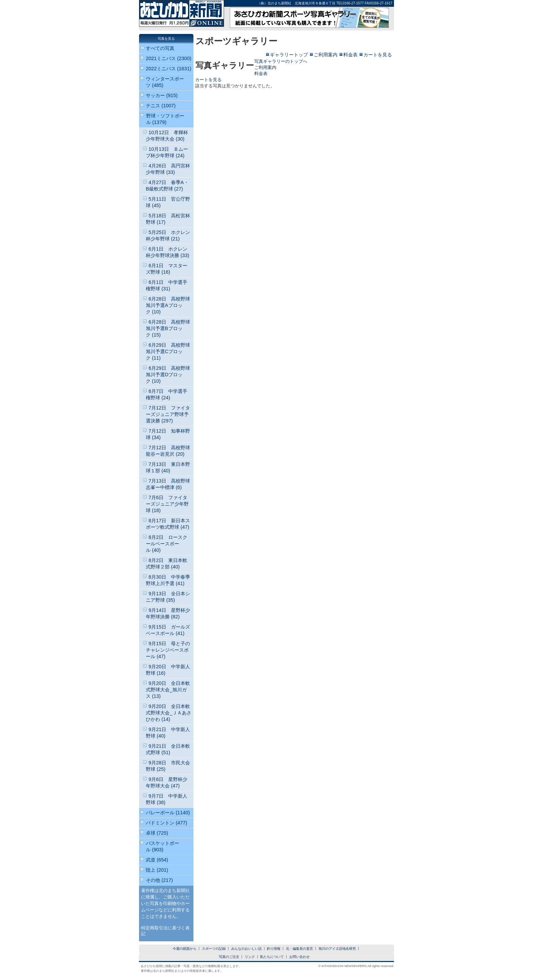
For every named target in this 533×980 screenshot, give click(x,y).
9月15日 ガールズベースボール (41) (168, 630)
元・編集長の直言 (299, 949)
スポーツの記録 (214, 949)
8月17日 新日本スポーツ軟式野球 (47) (168, 524)
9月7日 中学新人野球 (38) (167, 799)
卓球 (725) (157, 833)
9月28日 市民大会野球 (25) (168, 766)
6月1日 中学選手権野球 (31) (167, 285)
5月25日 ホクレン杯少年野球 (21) (168, 235)
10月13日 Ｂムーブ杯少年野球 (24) (167, 152)
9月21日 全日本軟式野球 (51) (168, 749)
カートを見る (378, 55)
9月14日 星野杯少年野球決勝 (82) (168, 613)
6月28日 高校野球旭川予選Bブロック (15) (168, 328)
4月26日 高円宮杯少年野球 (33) (168, 169)
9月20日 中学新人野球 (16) (168, 670)
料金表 (350, 55)
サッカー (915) (162, 95)
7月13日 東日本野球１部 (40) (168, 467)
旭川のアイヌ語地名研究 (337, 949)
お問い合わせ (299, 957)
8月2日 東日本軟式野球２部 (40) (167, 564)
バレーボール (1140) (168, 813)
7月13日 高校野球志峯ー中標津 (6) (168, 484)
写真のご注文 (229, 957)
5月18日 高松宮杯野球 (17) (168, 219)
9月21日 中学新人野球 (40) (168, 733)
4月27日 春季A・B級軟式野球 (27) (167, 186)
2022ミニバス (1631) (169, 69)
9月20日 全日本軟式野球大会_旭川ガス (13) (168, 690)
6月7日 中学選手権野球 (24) (167, 394)
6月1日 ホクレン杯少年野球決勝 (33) (168, 252)
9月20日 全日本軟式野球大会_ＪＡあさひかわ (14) (169, 713)
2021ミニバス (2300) (169, 58)
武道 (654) (157, 860)
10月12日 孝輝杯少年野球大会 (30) (167, 136)
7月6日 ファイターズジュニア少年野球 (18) (167, 504)
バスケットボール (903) (162, 846)
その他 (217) (159, 880)
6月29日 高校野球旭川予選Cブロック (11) (168, 351)
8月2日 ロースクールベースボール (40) (167, 544)
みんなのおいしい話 (246, 949)
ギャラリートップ (289, 55)
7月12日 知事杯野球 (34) (168, 434)
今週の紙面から (185, 949)
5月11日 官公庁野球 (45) (168, 202)
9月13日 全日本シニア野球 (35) (168, 597)
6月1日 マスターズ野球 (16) (167, 269)
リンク (250, 957)
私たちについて (272, 957)
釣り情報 (274, 949)
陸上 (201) (157, 870)
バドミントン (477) (167, 823)
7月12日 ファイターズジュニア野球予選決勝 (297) (168, 414)
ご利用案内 (326, 55)
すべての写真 (160, 48)
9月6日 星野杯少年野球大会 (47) (167, 783)
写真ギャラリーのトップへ (281, 61)
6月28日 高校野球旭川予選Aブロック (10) (168, 305)
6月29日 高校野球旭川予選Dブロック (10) (168, 375)
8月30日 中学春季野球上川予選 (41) (168, 580)
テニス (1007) (161, 106)
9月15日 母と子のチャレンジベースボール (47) (168, 650)
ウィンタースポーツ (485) (165, 82)
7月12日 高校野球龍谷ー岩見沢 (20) (168, 451)
